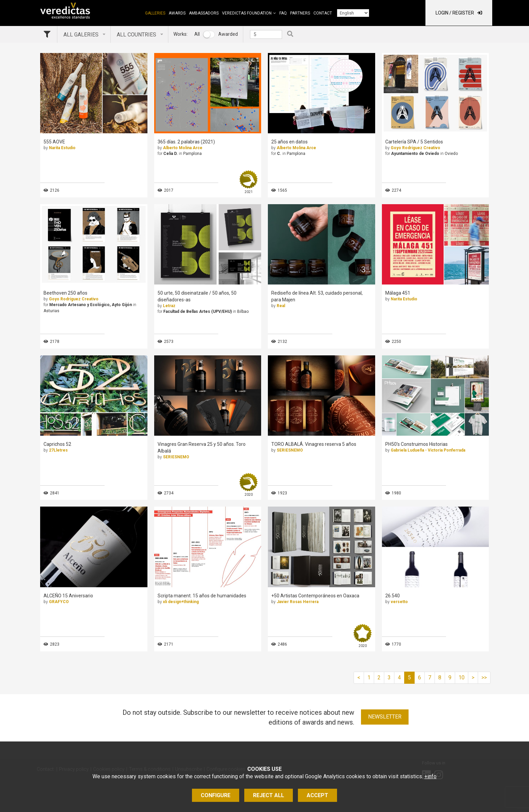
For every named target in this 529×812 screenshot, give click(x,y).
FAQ (283, 13)
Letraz (169, 306)
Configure (216, 795)
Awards (177, 13)
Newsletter (385, 717)
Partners (300, 13)
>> (484, 678)
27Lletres (58, 450)
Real (281, 306)
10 (462, 678)
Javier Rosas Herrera (298, 602)
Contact (323, 13)
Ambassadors (204, 13)
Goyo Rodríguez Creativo (415, 148)
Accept (317, 795)
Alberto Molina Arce (183, 148)
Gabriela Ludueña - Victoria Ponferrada (428, 450)
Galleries (155, 13)
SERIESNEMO (176, 457)
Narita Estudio (62, 148)
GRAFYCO (59, 602)
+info (430, 776)
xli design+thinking (181, 602)
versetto (399, 602)
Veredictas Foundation (247, 13)
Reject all (269, 795)
